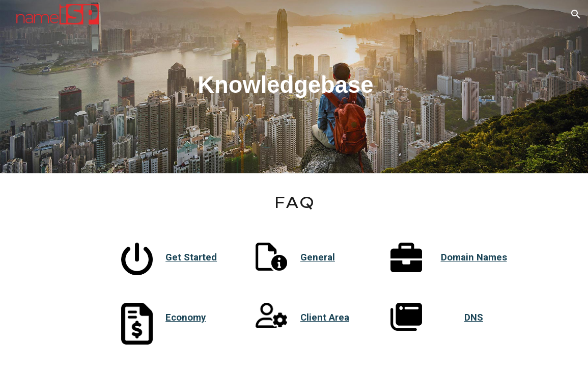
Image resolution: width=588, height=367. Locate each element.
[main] (294, 86)
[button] (576, 14)
